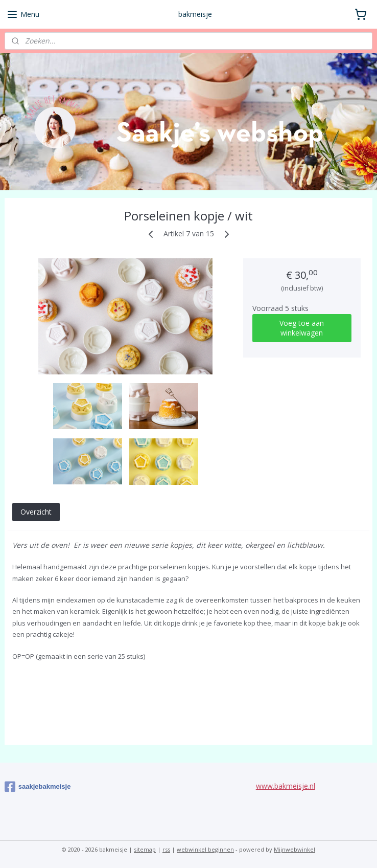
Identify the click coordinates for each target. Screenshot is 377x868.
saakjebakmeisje (38, 787)
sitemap (145, 849)
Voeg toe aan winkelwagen (302, 328)
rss (166, 849)
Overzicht (36, 512)
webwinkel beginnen (205, 849)
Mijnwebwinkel (294, 849)
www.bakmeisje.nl (286, 786)
